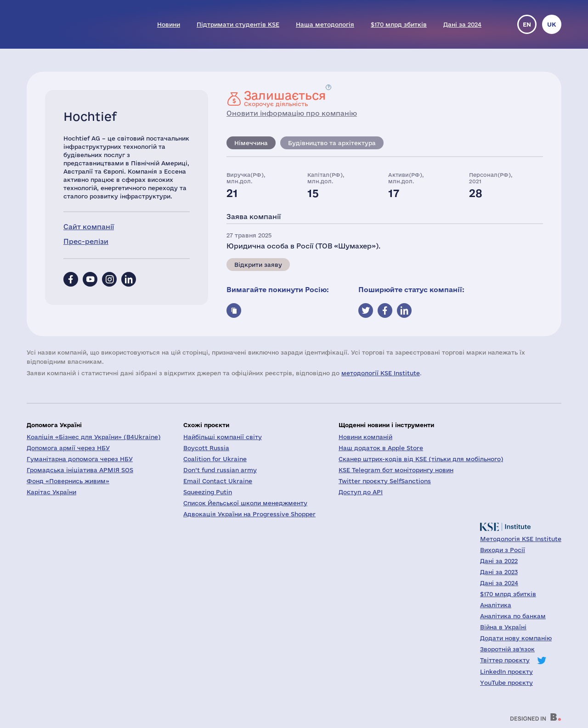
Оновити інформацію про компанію (292, 113)
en (527, 24)
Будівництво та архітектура (332, 143)
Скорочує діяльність (285, 98)
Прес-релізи (86, 241)
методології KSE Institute (381, 373)
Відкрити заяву (258, 265)
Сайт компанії (89, 227)
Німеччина (251, 143)
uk (552, 24)
